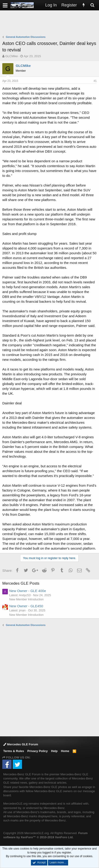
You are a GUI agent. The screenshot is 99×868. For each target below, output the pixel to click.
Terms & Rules (14, 751)
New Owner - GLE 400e (28, 591)
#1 (95, 81)
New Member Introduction (26, 599)
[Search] (92, 5)
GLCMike (12, 56)
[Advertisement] (51, 23)
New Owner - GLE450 (26, 606)
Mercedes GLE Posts (21, 583)
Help (54, 751)
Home (65, 751)
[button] (5, 5)
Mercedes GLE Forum (21, 744)
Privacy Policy (38, 751)
